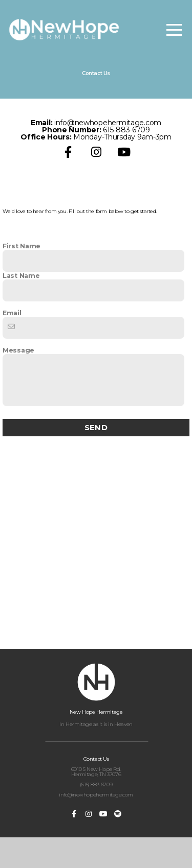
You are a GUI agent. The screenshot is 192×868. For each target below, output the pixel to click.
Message (18, 377)
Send (96, 453)
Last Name (21, 302)
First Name (22, 272)
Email (12, 339)
